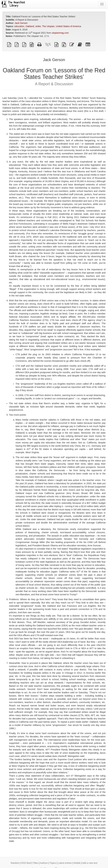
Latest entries (65, 863)
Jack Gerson (21, 23)
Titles (36, 863)
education (19, 26)
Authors (44, 863)
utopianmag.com (60, 33)
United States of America (68, 26)
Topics (53, 863)
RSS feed (26, 863)
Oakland (30, 26)
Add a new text (90, 863)
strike (38, 26)
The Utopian (48, 26)
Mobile (77, 863)
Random (15, 863)
